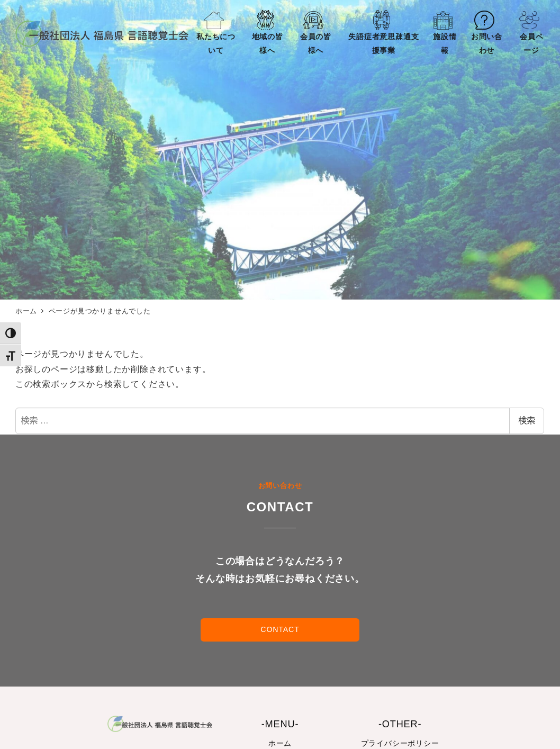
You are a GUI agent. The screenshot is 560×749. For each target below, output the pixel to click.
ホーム (280, 743)
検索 (527, 421)
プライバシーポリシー (400, 743)
